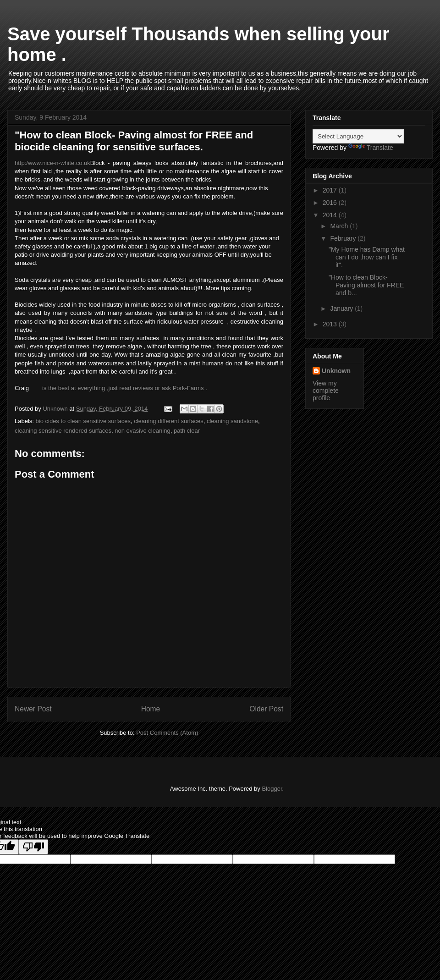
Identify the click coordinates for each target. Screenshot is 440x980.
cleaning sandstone (232, 421)
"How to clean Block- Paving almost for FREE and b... (366, 285)
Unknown (336, 371)
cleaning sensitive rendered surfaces (63, 431)
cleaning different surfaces (169, 421)
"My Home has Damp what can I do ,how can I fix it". (367, 257)
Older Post (266, 709)
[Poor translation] (33, 847)
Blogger (272, 789)
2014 (331, 215)
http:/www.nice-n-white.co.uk (52, 163)
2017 (331, 190)
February (344, 238)
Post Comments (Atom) (167, 733)
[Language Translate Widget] (358, 136)
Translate (371, 148)
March (340, 226)
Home (151, 709)
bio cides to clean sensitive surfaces (83, 421)
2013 (331, 324)
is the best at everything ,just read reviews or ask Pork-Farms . (125, 388)
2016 (331, 203)
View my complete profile (326, 391)
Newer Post (33, 709)
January (342, 308)
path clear (187, 431)
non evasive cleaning (142, 431)
